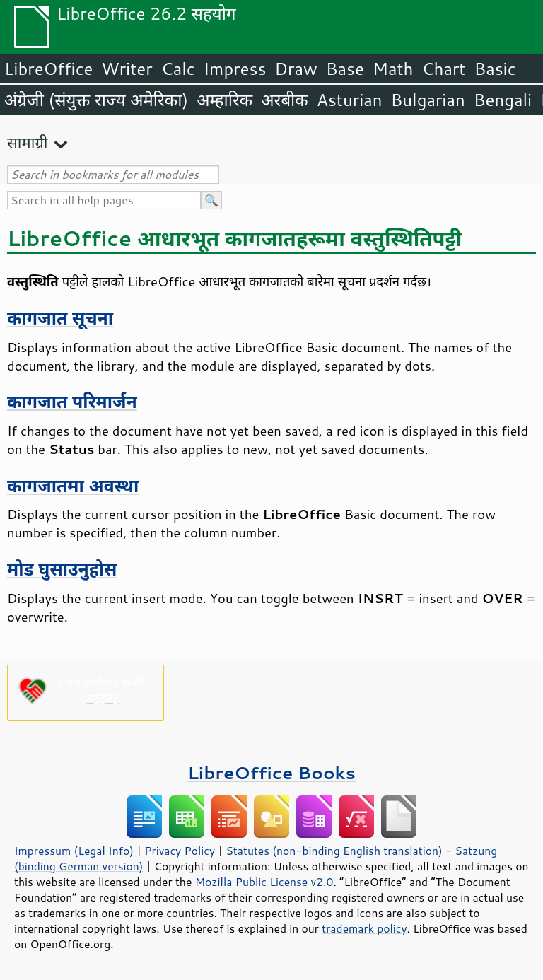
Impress (235, 69)
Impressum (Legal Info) (74, 851)
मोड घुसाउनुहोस (62, 569)
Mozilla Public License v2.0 (264, 882)
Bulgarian (428, 100)
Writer (127, 69)
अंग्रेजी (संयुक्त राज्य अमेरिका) (96, 100)
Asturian (350, 100)
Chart (443, 69)
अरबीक (285, 100)
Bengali (503, 100)
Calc (178, 69)
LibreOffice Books (271, 772)
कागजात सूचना (60, 318)
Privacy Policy (180, 851)
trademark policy (364, 928)
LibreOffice (48, 69)
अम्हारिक (224, 100)
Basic (495, 69)
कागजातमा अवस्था (73, 485)
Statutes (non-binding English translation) (334, 851)
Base (345, 69)
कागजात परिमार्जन (72, 401)
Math (393, 69)
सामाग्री (28, 142)
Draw (296, 69)
